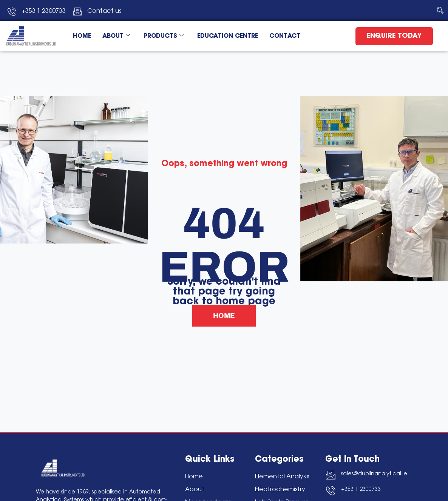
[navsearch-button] (440, 11)
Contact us (104, 11)
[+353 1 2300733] (331, 491)
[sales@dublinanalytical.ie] (331, 475)
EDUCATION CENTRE (228, 36)
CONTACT (285, 36)
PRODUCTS (164, 36)
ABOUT (116, 36)
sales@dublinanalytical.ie (374, 474)
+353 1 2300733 (361, 490)
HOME (82, 36)
